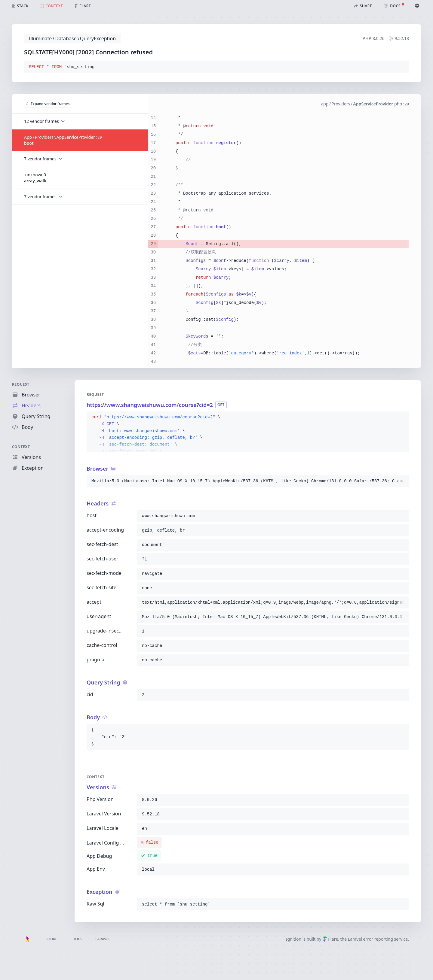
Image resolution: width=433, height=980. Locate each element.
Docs (77, 939)
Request (21, 384)
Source (52, 939)
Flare (330, 939)
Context (21, 447)
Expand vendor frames (48, 104)
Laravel (103, 939)
